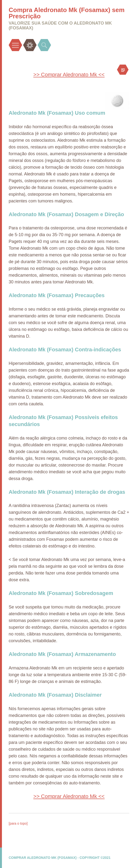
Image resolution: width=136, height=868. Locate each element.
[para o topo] (18, 823)
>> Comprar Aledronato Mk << (69, 75)
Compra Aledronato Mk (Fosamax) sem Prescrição (67, 13)
